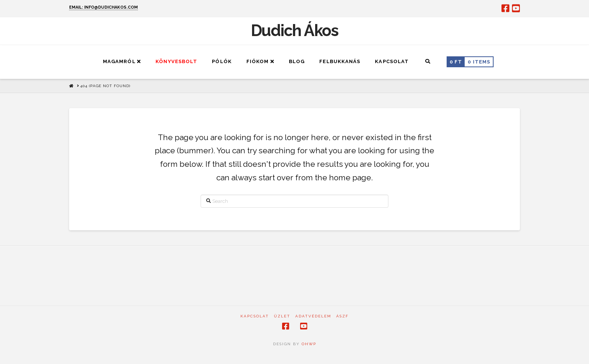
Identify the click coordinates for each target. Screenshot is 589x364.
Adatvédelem (313, 316)
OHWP (308, 344)
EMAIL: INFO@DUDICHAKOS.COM (103, 7)
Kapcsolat (255, 316)
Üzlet (282, 316)
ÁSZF (342, 316)
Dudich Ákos (295, 31)
